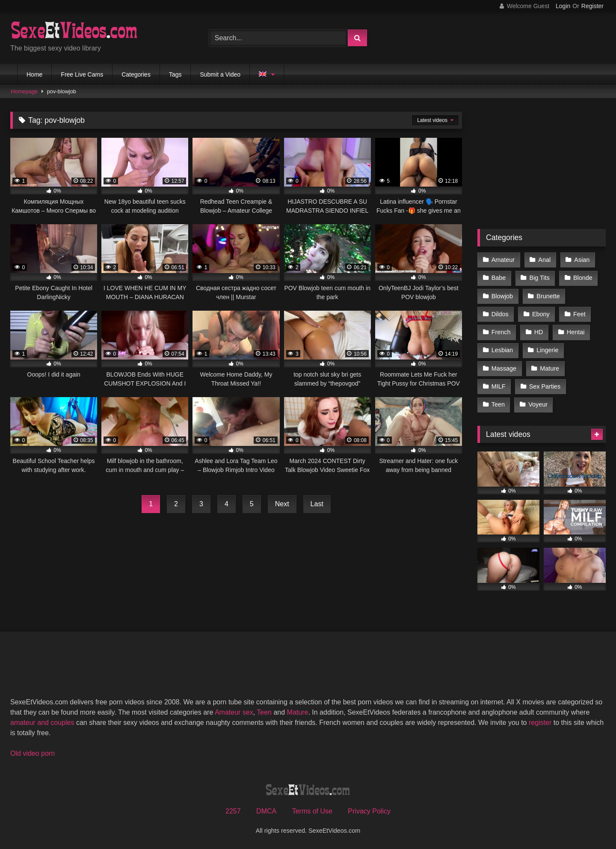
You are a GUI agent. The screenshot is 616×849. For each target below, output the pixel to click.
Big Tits (540, 278)
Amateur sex (234, 712)
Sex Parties (545, 386)
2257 (233, 811)
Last (317, 504)
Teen (498, 404)
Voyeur (538, 404)
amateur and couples (42, 723)
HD (539, 332)
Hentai (576, 332)
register (540, 723)
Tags (175, 74)
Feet (579, 314)
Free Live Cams (82, 74)
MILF (499, 386)
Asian (582, 260)
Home (34, 74)
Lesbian (502, 350)
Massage (504, 368)
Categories (136, 74)
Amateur (503, 260)
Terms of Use (312, 811)
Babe (499, 278)
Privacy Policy (369, 811)
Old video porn (33, 753)
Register (592, 6)
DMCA (266, 811)
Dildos (500, 314)
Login (563, 6)
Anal (544, 260)
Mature (549, 368)
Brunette (548, 296)
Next (282, 504)
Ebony (541, 314)
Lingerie (547, 350)
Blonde (583, 278)
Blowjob (502, 296)
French (501, 332)
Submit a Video (220, 74)
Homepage (25, 91)
